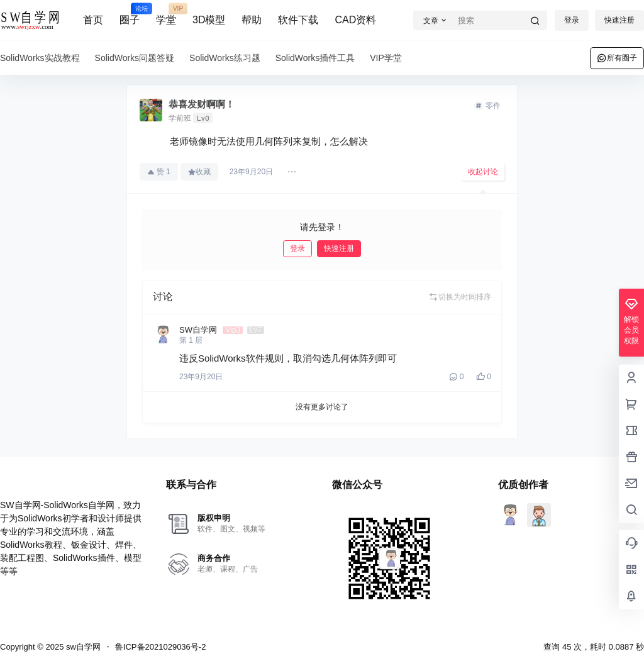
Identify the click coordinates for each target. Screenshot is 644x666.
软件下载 (298, 20)
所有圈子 (617, 58)
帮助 (252, 20)
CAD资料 (355, 20)
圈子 (130, 14)
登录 (572, 20)
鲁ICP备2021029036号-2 (161, 647)
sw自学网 (82, 647)
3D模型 (209, 20)
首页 (93, 20)
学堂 (166, 14)
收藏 (199, 172)
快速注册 (619, 20)
